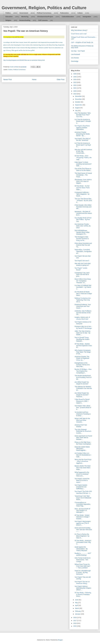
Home (34, 80)
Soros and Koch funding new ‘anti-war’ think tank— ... (83, 530)
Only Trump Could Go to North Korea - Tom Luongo (83, 560)
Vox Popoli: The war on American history (82, 583)
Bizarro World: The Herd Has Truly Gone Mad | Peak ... (83, 468)
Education (9, 17)
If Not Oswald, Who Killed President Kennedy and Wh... (83, 207)
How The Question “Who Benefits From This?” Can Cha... (83, 115)
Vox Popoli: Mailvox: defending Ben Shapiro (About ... (83, 588)
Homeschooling (25, 20)
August (77, 108)
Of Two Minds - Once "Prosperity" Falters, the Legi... (83, 158)
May (77, 603)
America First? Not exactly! (81, 426)
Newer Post (8, 80)
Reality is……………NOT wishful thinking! (83, 554)
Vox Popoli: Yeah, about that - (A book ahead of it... (83, 408)
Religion (8, 20)
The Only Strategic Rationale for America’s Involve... (83, 431)
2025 (75, 77)
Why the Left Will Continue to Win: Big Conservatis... (83, 151)
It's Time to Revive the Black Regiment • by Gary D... (82, 536)
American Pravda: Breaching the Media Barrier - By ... (82, 134)
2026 (75, 74)
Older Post (61, 80)
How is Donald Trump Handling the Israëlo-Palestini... (82, 339)
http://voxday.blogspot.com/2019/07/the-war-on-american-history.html (24, 60)
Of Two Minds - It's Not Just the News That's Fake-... (82, 188)
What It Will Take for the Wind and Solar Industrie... (82, 420)
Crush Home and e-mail (79, 34)
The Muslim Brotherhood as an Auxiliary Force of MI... (83, 377)
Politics (8, 13)
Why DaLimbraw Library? (79, 30)
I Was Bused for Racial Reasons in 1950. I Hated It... (82, 401)
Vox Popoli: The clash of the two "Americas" (82, 139)
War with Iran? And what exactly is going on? (83, 264)
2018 (75, 618)
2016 (75, 623)
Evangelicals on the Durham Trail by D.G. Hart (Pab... (82, 365)
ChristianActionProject (45, 17)
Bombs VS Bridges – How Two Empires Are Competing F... (83, 371)
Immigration (87, 17)
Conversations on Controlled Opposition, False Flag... (83, 504)
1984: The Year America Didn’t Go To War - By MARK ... (82, 333)
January (78, 614)
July (77, 111)
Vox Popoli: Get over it (82, 261)
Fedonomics (64, 13)
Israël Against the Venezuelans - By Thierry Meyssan (81, 549)
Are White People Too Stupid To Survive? (82, 383)
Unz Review (75, 58)
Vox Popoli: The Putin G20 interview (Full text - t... (83, 492)
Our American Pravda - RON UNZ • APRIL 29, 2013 (83, 226)
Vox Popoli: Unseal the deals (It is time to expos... (82, 480)
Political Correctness (44, 13)
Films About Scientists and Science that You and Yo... (83, 245)
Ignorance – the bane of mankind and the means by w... (83, 213)
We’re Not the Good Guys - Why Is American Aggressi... (83, 461)
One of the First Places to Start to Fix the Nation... (83, 169)
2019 (75, 94)
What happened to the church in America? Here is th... (82, 474)
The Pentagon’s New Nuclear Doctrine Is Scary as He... (82, 239)
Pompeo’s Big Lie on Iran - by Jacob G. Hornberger (83, 327)
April (77, 605)
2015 (75, 626)
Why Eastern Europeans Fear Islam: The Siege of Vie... (83, 352)
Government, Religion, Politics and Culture (44, 8)
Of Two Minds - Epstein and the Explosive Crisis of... (83, 346)
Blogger (60, 640)
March (77, 608)
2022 (75, 85)
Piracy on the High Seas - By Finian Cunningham (83, 443)
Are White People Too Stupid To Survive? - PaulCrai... (82, 395)
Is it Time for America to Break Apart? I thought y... (83, 121)
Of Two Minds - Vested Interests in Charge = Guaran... (82, 517)
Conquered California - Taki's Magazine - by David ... (82, 194)
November (79, 99)
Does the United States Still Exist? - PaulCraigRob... (82, 449)
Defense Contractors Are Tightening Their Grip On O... (83, 300)
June (77, 600)
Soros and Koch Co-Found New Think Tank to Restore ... (83, 438)
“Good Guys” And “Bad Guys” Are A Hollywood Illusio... (83, 498)
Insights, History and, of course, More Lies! (82, 318)
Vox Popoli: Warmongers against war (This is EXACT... (83, 523)
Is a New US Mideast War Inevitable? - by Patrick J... (83, 287)
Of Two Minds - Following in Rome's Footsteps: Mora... (83, 594)
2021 (75, 88)
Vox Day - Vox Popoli (78, 51)
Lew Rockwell (76, 54)
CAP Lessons (43, 20)
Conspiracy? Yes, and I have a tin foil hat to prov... (82, 275)
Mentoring (25, 17)
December (79, 96)
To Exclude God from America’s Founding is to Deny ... (83, 414)
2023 (75, 82)
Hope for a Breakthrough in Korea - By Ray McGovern (83, 572)
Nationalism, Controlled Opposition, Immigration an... (83, 251)
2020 (75, 91)
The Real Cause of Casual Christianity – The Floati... (83, 175)
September (79, 105)
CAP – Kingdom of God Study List (82, 42)
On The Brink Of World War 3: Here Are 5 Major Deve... (83, 294)
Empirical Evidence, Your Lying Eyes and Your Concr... (83, 306)
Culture (80, 13)
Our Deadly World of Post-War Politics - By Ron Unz (83, 220)
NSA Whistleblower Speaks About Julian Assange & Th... (82, 232)
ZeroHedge (75, 61)
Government (24, 13)
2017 (75, 620)
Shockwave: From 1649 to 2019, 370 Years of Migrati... (83, 181)
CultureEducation (68, 17)
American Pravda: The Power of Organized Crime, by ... (82, 358)
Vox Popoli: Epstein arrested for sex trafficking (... (81, 487)
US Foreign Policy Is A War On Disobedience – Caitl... (83, 455)
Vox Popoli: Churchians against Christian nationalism (82, 128)
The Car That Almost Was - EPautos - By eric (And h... (83, 200)
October (78, 102)
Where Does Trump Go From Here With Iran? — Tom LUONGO (82, 566)
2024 (75, 79)
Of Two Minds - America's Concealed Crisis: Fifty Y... (83, 542)
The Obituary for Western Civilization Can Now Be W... (83, 388)
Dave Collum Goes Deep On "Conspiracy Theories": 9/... (83, 281)
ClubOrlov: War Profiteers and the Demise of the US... (83, 313)
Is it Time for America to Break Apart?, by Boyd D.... (83, 145)
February (78, 611)
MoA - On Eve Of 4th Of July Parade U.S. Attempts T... (82, 511)
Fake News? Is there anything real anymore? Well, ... (83, 164)
